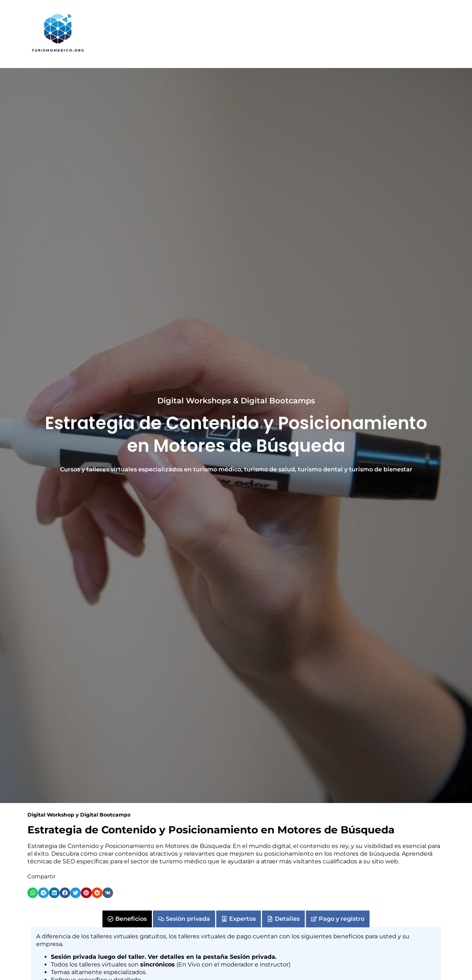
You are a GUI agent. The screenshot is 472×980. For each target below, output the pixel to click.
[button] (33, 893)
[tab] (127, 919)
